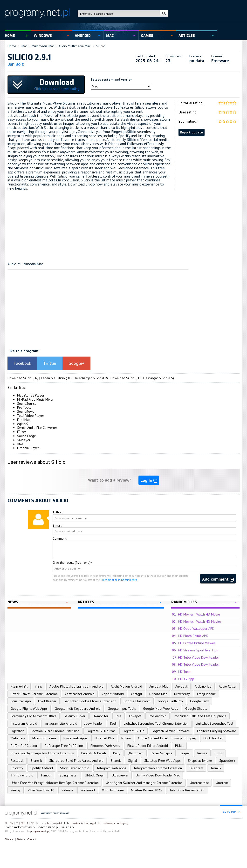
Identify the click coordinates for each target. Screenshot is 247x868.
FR (22, 823)
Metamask (18, 738)
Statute (21, 839)
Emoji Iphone (206, 694)
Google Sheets (196, 709)
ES (17, 823)
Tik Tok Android (22, 775)
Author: (58, 512)
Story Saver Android (75, 768)
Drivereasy (182, 694)
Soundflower (26, 411)
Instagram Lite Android (61, 723)
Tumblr (46, 775)
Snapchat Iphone (200, 761)
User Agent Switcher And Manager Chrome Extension (144, 783)
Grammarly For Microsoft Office (34, 716)
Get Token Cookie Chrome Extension (90, 701)
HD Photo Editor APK (193, 636)
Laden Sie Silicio (53, 378)
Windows (43, 36)
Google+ (76, 363)
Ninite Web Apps (75, 738)
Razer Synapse (162, 753)
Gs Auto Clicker (75, 716)
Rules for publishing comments (119, 580)
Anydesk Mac (159, 686)
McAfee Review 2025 (147, 790)
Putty (117, 753)
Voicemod (88, 790)
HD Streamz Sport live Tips (198, 650)
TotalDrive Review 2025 (187, 790)
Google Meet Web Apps (161, 709)
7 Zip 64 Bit (19, 686)
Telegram (196, 768)
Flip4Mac (24, 420)
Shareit (116, 761)
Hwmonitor (100, 716)
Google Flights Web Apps (29, 709)
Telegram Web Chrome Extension (158, 768)
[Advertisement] (124, 224)
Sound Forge (27, 436)
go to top (229, 812)
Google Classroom (137, 701)
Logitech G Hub (134, 731)
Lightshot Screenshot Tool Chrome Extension (156, 723)
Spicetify (17, 768)
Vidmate (67, 790)
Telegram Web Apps (111, 768)
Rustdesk (17, 761)
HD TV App (186, 679)
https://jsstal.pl (56, 823)
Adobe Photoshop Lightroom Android (76, 686)
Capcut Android (113, 694)
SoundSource (27, 404)
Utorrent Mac (199, 783)
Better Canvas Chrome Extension (34, 694)
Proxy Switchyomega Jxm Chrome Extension (42, 753)
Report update (192, 132)
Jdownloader (94, 723)
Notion (126, 738)
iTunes (22, 432)
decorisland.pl (49, 827)
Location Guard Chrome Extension (55, 731)
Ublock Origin (95, 775)
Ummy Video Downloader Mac (158, 775)
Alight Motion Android (126, 686)
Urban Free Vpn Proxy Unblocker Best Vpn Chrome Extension (55, 783)
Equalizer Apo (21, 701)
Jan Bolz (16, 64)
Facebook (22, 363)
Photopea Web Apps (105, 746)
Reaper (185, 753)
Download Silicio (20, 378)
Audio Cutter (228, 686)
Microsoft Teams (44, 738)
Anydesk (181, 686)
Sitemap (10, 839)
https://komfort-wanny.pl (81, 823)
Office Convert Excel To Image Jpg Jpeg (167, 738)
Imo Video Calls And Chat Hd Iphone (200, 716)
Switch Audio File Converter (37, 428)
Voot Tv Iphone (113, 790)
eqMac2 (23, 424)
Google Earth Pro (170, 701)
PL (6, 823)
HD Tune (184, 672)
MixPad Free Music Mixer (35, 399)
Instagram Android (24, 723)
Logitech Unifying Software (217, 731)
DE (32, 823)
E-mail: (57, 525)
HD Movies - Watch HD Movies (200, 622)
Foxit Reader (47, 701)
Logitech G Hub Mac (101, 731)
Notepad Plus (104, 738)
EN (12, 823)
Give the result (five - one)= (72, 563)
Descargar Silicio (155, 378)
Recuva (202, 753)
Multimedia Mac (43, 46)
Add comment (218, 579)
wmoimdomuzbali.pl (21, 827)
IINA (20, 444)
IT (27, 823)
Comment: (60, 538)
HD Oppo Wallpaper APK (196, 629)
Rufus (219, 753)
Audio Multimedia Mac (75, 46)
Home (10, 36)
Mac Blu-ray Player (31, 395)
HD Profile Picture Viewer (197, 643)
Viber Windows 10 (41, 790)
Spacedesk (227, 761)
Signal (133, 761)
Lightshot (17, 731)
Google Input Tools (122, 709)
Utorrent (222, 783)
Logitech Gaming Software (171, 731)
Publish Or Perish (94, 753)
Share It (36, 761)
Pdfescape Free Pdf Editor (64, 746)
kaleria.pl (68, 827)
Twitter (50, 363)
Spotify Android (42, 768)
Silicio (100, 46)
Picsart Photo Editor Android (148, 746)
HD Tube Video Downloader (199, 657)
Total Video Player (31, 416)
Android (83, 36)
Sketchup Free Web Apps (162, 761)
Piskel (179, 746)
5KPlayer (24, 440)
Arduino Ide (203, 686)
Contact (32, 839)
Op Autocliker (213, 738)
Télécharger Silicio (88, 378)
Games (147, 36)
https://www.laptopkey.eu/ (113, 823)
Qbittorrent (136, 753)
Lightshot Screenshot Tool (214, 723)
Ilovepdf (135, 716)
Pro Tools (24, 407)
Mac (110, 36)
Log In (149, 480)
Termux (216, 768)
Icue (119, 716)
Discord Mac (158, 694)
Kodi (113, 723)
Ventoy (16, 790)
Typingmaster (68, 775)
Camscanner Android (80, 694)
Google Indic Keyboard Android (78, 709)
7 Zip (38, 686)
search (164, 13)
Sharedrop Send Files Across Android (76, 761)
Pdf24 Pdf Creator (24, 746)
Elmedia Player (28, 448)
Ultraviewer (120, 775)
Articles (187, 36)
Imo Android (158, 716)
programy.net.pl (40, 831)
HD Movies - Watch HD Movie (199, 614)
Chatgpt (137, 694)
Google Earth (200, 701)
